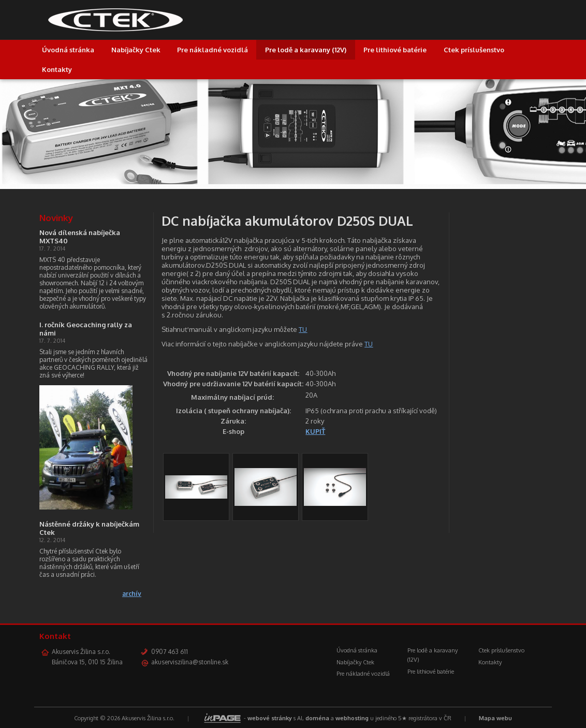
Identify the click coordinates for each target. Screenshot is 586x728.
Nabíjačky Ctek (136, 50)
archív (132, 594)
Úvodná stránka (68, 50)
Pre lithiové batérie (395, 50)
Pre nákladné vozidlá (213, 50)
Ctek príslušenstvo (474, 50)
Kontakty (57, 69)
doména (317, 718)
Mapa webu (495, 718)
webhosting (352, 718)
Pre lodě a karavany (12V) (306, 50)
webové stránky (270, 718)
